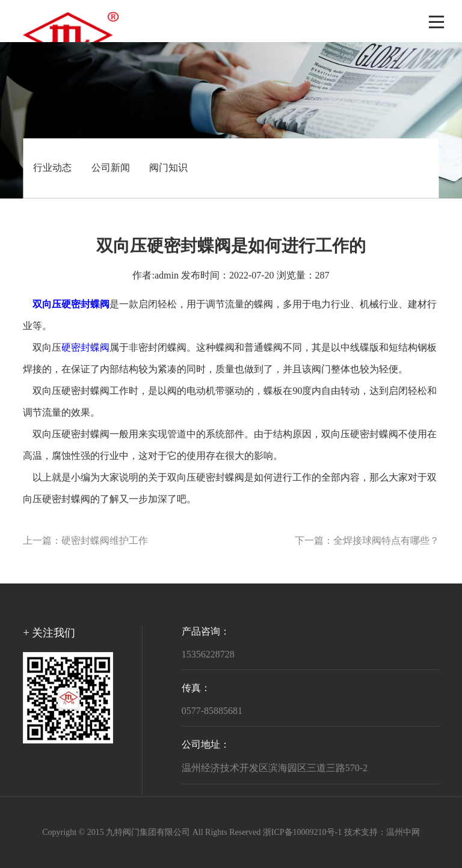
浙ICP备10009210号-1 (302, 833)
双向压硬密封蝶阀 (71, 391)
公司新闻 (111, 168)
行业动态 (52, 168)
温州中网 (403, 833)
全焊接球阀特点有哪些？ (386, 541)
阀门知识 (168, 168)
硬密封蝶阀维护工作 (105, 541)
